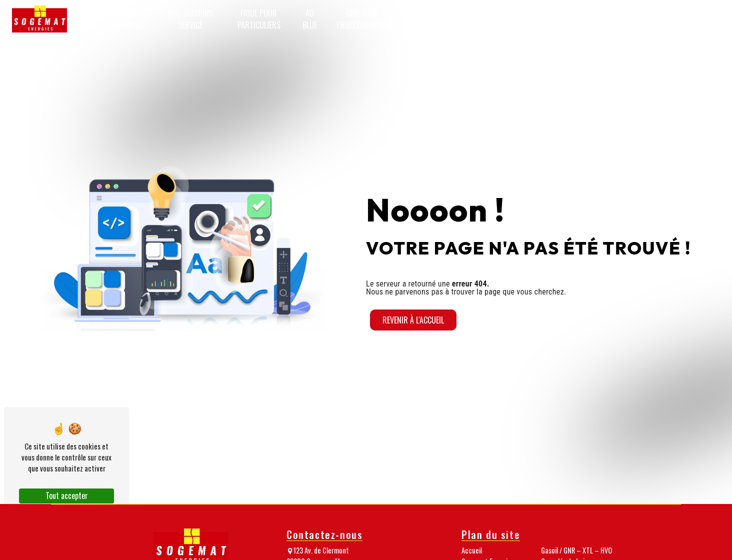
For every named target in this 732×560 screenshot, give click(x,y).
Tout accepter (67, 495)
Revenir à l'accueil (413, 320)
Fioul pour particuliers (259, 19)
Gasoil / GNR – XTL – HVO (438, 19)
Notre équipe (551, 19)
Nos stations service (190, 19)
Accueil (85, 19)
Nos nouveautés (638, 19)
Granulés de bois (503, 19)
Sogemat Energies (130, 19)
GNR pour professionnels (363, 19)
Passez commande (692, 19)
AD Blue (310, 19)
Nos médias (592, 19)
